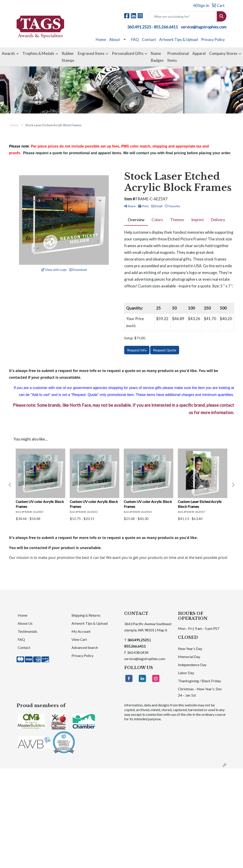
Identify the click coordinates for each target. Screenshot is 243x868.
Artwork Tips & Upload (179, 40)
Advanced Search (85, 647)
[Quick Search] (183, 16)
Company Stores (223, 53)
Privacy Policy (213, 40)
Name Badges (157, 57)
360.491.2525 (139, 27)
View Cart (79, 639)
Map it (162, 630)
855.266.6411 (166, 27)
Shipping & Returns (86, 615)
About (115, 40)
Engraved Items (91, 53)
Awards (8, 53)
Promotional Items (178, 57)
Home (101, 40)
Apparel (199, 53)
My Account (81, 631)
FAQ (135, 40)
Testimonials (27, 631)
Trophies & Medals (38, 53)
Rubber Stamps (68, 57)
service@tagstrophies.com (204, 27)
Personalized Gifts (128, 53)
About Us (25, 623)
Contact (149, 40)
